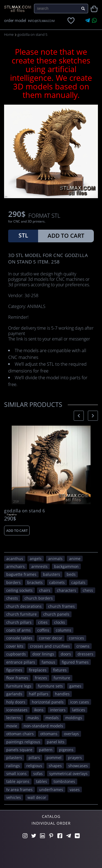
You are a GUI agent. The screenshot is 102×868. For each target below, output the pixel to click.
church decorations (24, 606)
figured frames (75, 662)
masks (33, 718)
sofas (38, 774)
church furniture (21, 614)
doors (66, 654)
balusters (52, 574)
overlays (71, 734)
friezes (41, 678)
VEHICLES (14, 797)
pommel (54, 758)
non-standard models (43, 726)
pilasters (14, 758)
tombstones (64, 781)
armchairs (16, 566)
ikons (39, 710)
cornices (76, 638)
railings (13, 766)
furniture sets (50, 686)
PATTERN (46, 750)
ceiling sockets (19, 590)
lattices (79, 710)
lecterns (14, 718)
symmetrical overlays (68, 774)
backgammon (66, 566)
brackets (35, 582)
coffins (43, 630)
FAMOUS (48, 662)
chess (88, 590)
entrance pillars (21, 662)
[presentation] (79, 416)
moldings (74, 718)
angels (36, 559)
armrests (39, 566)
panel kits (56, 742)
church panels (56, 614)
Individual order (51, 823)
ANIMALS (55, 559)
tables (41, 781)
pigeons (66, 750)
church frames (61, 606)
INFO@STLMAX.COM (41, 21)
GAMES (75, 686)
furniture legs (19, 686)
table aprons (18, 781)
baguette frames (21, 574)
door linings (43, 654)
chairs (45, 590)
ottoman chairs (20, 734)
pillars (34, 758)
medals (52, 718)
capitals (78, 582)
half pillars (39, 694)
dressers (85, 654)
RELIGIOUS (34, 766)
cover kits (15, 646)
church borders (39, 598)
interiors (58, 710)
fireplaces (38, 670)
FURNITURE (62, 678)
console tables (19, 638)
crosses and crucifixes (50, 646)
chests (12, 598)
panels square (19, 750)
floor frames (17, 678)
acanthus (15, 559)
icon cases (80, 702)
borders (13, 582)
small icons (16, 774)
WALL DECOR (37, 797)
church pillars (19, 622)
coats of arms (18, 630)
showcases (78, 766)
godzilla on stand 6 (25, 511)
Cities (43, 622)
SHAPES (55, 766)
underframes (51, 790)
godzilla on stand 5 (32, 34)
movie (12, 726)
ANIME (75, 559)
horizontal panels (48, 702)
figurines (14, 670)
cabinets (57, 582)
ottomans (49, 734)
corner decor (51, 638)
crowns (83, 646)
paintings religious (23, 742)
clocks (60, 622)
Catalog (51, 816)
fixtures (60, 670)
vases (75, 790)
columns (64, 630)
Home (9, 34)
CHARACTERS (67, 590)
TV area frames (19, 790)
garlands (14, 694)
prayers (75, 758)
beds (71, 574)
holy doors (16, 702)
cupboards (16, 654)
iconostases (17, 710)
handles (62, 694)
